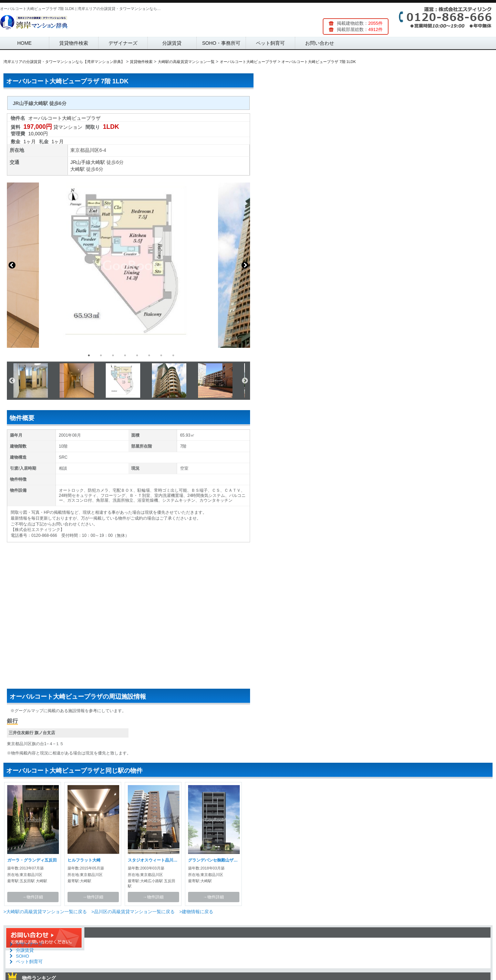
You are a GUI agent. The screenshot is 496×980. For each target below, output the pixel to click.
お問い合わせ (320, 43)
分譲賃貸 (172, 43)
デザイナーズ (123, 43)
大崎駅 (98, 162)
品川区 (92, 150)
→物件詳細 (33, 897)
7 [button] (161, 355)
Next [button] (245, 265)
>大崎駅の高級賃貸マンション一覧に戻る (45, 912)
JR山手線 (80, 162)
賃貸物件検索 (74, 43)
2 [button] (101, 355)
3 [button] (113, 355)
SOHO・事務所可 (221, 43)
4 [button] (125, 355)
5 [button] (137, 355)
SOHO (22, 956)
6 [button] (149, 355)
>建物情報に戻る (196, 912)
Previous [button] (12, 265)
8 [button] (173, 355)
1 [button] (89, 355)
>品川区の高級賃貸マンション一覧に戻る (133, 912)
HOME (24, 43)
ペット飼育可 (270, 43)
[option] (128, 265)
